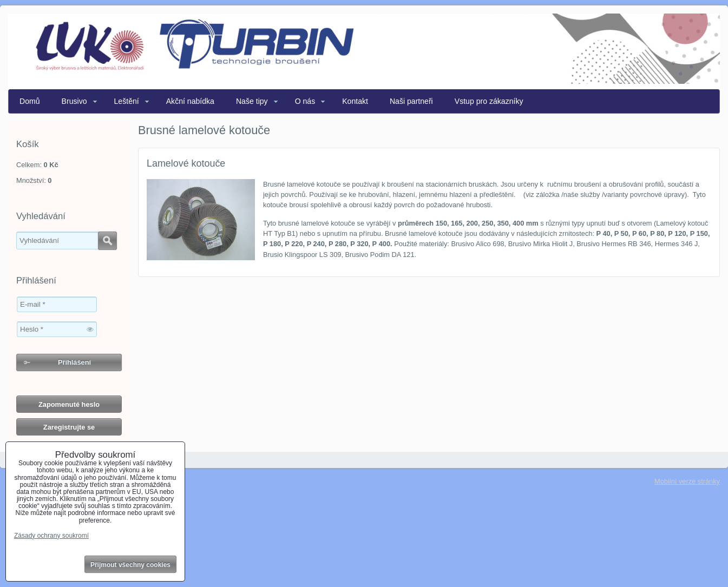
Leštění (127, 101)
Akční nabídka (190, 101)
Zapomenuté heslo (69, 404)
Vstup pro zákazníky (489, 101)
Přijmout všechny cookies (130, 565)
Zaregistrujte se (69, 427)
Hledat (107, 241)
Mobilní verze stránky (687, 481)
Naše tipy (252, 101)
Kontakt (355, 101)
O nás (305, 101)
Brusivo (74, 101)
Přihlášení (74, 362)
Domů (30, 101)
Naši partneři (411, 101)
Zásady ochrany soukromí (51, 536)
